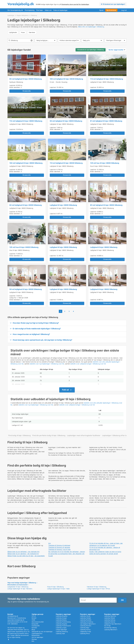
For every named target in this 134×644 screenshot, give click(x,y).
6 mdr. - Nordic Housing (59, 82)
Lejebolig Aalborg (110, 620)
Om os (34, 616)
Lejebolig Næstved (110, 616)
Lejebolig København (111, 630)
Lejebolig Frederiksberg (63, 622)
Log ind (124, 10)
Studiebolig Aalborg (110, 628)
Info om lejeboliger (37, 637)
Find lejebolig (30, 10)
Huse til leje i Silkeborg (55, 587)
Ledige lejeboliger (61, 630)
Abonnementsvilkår (38, 622)
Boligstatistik (36, 635)
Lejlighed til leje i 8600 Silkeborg (102, 82)
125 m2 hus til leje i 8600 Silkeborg (105, 163)
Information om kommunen (18, 585)
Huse (23, 32)
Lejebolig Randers (86, 626)
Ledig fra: (13, 298)
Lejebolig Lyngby (61, 628)
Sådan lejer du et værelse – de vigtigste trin (23, 554)
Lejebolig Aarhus (85, 630)
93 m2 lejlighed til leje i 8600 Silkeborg (66, 121)
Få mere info (27, 91)
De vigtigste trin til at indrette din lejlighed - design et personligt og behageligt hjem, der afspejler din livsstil (67, 554)
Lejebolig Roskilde (86, 620)
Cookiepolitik (36, 626)
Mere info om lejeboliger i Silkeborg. (91, 27)
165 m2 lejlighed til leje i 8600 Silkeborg (66, 79)
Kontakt (34, 618)
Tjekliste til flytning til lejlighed (59, 545)
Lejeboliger (11, 15)
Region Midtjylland (23, 15)
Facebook (8, 639)
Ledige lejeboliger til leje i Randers (20, 589)
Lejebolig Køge (85, 628)
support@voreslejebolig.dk (16, 620)
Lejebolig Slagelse (62, 624)
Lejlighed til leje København (113, 624)
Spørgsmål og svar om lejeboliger (42, 632)
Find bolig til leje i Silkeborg (19, 435)
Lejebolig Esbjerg (61, 620)
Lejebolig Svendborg (87, 622)
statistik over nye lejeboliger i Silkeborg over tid (47, 364)
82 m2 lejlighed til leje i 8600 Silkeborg (25, 205)
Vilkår (33, 620)
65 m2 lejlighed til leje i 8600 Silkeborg (26, 79)
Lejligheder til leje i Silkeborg (18, 587)
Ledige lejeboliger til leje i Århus (98, 589)
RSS (33, 641)
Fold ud (65, 390)
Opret (101, 10)
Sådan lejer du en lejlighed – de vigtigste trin (23, 552)
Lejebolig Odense (110, 622)
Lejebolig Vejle (60, 633)
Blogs (33, 630)
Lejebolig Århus (85, 633)
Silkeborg (34, 15)
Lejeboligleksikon (37, 633)
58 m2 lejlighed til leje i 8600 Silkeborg (26, 289)
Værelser (32, 32)
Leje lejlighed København (88, 624)
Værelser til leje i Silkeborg (96, 587)
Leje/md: (13, 85)
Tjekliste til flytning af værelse (59, 547)
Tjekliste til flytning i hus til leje (59, 550)
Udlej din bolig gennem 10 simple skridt (104, 554)
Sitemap (34, 639)
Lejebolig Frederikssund (63, 626)
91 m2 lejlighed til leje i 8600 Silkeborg (106, 121)
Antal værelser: (15, 87)
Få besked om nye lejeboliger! (114, 4)
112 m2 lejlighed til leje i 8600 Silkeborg (106, 79)
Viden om (48, 10)
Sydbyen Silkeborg (16, 82)
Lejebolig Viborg (85, 616)
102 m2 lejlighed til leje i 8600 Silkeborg (26, 163)
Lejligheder (13, 32)
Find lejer (40, 10)
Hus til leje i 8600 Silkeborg (100, 166)
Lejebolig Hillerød (110, 618)
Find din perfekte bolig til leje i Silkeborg (49, 435)
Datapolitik (35, 624)
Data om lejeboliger (60, 10)
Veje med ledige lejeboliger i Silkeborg (22, 583)
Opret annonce (111, 10)
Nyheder (34, 628)
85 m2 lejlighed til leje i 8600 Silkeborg (106, 205)
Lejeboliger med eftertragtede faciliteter (84, 435)
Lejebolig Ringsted (62, 616)
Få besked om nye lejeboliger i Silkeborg (91, 50)
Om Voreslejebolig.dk (15, 10)
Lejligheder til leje (85, 632)
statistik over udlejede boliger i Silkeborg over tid (88, 364)
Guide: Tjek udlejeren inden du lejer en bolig (105, 552)
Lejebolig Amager (61, 618)
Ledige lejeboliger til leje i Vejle (58, 589)
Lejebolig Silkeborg (62, 632)
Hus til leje (107, 626)
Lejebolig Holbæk (85, 618)
